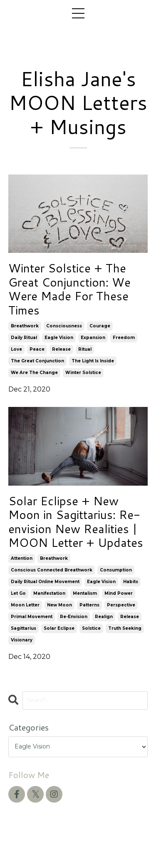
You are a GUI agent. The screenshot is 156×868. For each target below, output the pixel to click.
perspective (121, 605)
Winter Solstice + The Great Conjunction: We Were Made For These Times (69, 289)
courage (100, 326)
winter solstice (83, 373)
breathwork (25, 326)
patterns (89, 605)
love (16, 349)
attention (22, 558)
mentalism (85, 593)
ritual (85, 349)
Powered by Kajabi (78, 847)
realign (104, 617)
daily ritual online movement (45, 582)
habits (131, 582)
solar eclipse (59, 628)
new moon (59, 605)
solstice (91, 628)
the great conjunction (37, 361)
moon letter (25, 605)
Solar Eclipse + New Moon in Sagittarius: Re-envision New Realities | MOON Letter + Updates (76, 522)
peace (37, 349)
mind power (119, 593)
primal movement (32, 617)
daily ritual (24, 338)
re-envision (74, 617)
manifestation (49, 593)
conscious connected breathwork (52, 570)
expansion (93, 338)
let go (18, 593)
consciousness (64, 326)
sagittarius (24, 628)
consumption (116, 570)
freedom (124, 338)
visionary (22, 640)
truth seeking (125, 628)
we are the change (34, 373)
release (61, 349)
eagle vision (59, 338)
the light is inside (93, 361)
